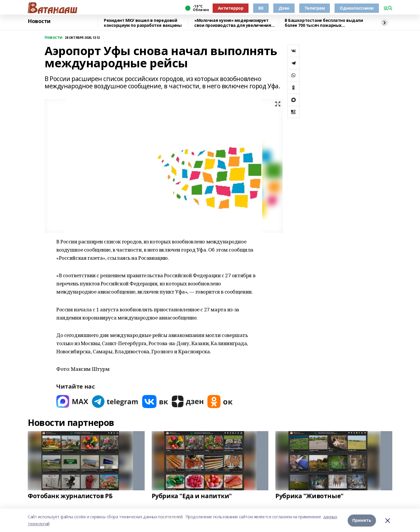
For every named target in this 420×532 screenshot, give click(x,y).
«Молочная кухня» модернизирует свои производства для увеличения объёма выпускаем (233, 23)
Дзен (284, 8)
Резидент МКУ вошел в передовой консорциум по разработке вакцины (143, 23)
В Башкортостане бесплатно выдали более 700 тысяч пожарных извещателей (324, 23)
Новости (39, 21)
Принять (362, 520)
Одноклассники (357, 8)
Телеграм (315, 8)
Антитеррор (231, 8)
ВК (261, 8)
